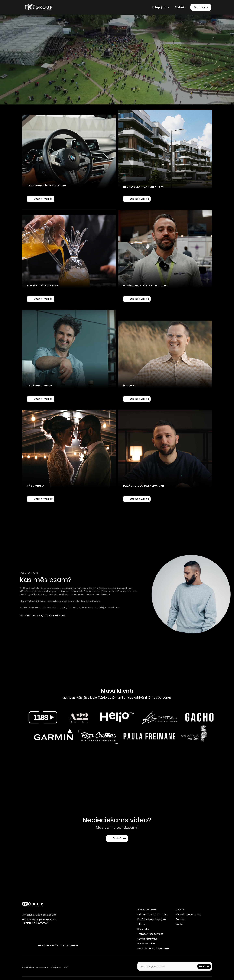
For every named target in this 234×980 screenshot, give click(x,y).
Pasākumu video (147, 944)
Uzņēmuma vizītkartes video (154, 948)
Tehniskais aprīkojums (188, 914)
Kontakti (181, 924)
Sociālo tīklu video (148, 939)
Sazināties (201, 7)
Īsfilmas (142, 924)
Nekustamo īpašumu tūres (153, 914)
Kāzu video (144, 929)
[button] (161, 7)
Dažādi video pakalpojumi (152, 919)
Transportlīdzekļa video (150, 934)
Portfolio (180, 7)
